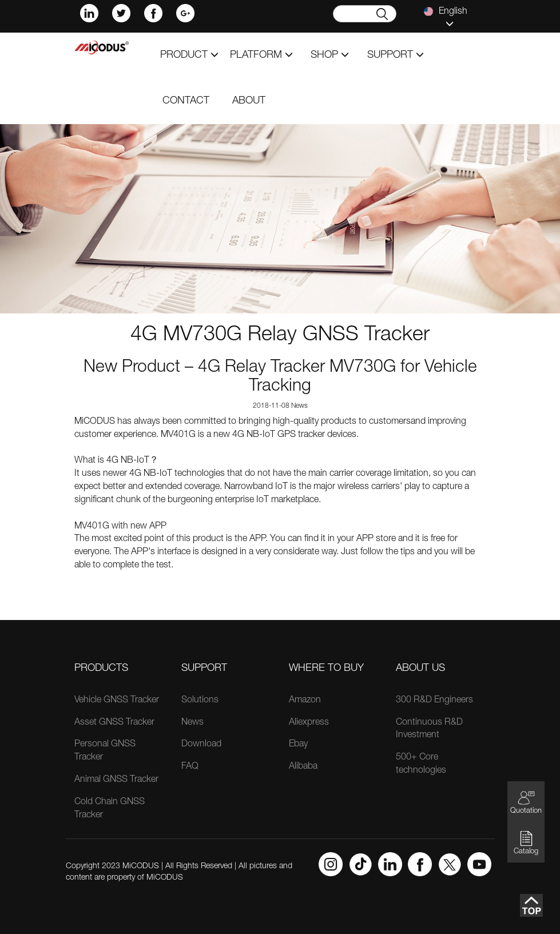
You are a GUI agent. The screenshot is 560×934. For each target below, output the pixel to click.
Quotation (526, 802)
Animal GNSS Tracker (116, 780)
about (249, 101)
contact (186, 101)
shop (330, 55)
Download (201, 745)
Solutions (200, 701)
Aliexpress (309, 723)
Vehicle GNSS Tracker (117, 701)
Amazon (305, 701)
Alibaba (303, 767)
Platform (261, 55)
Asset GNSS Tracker (114, 723)
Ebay (298, 745)
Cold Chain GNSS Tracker (110, 809)
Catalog (526, 843)
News (192, 723)
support (396, 55)
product (189, 55)
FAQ (190, 767)
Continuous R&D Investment (429, 730)
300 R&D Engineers (434, 701)
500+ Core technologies (421, 764)
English (446, 17)
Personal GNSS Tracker (105, 751)
